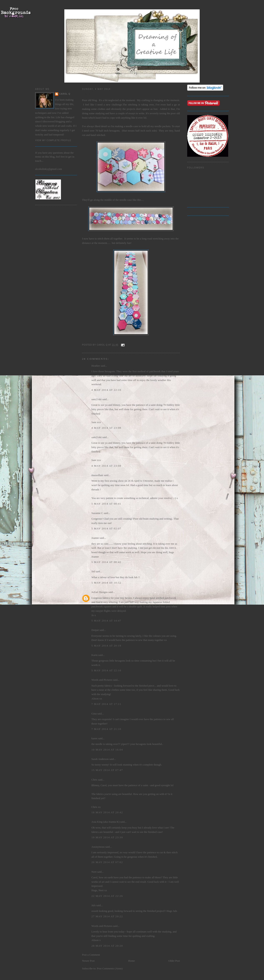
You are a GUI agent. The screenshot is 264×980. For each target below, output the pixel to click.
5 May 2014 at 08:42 (106, 562)
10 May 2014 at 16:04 (107, 750)
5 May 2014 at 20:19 (106, 646)
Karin (95, 655)
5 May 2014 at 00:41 (106, 504)
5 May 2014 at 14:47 (106, 621)
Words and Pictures (102, 680)
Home (132, 961)
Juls (93, 905)
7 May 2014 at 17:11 (106, 704)
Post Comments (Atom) (110, 968)
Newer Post (88, 961)
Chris (94, 780)
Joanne (95, 538)
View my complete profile (53, 140)
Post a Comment (91, 955)
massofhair (97, 475)
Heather (96, 366)
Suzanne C (97, 513)
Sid (93, 571)
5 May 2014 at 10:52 (106, 583)
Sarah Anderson (100, 759)
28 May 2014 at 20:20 (107, 946)
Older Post (174, 961)
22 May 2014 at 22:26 (107, 896)
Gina (94, 714)
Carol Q (65, 94)
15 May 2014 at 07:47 (107, 770)
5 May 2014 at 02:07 (106, 528)
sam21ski (97, 399)
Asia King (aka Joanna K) (105, 822)
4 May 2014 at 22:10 (106, 390)
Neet (94, 872)
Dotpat (95, 630)
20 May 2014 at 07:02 (107, 862)
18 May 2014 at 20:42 (107, 812)
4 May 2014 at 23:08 (106, 428)
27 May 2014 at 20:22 (107, 916)
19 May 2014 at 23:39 (107, 837)
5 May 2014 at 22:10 (106, 670)
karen (94, 738)
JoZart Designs (100, 592)
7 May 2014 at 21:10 (106, 729)
